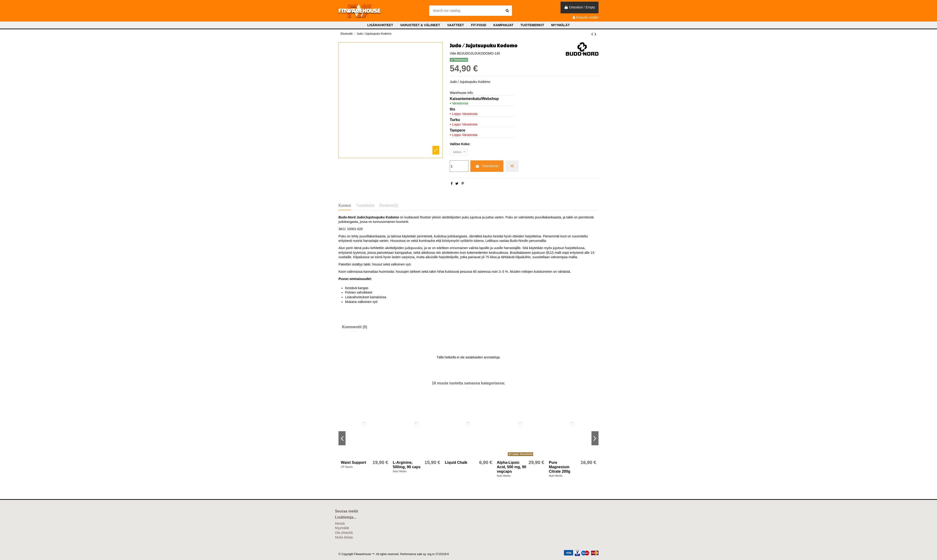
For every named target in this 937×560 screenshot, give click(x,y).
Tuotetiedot (365, 205)
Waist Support (353, 462)
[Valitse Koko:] (460, 152)
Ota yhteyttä (344, 533)
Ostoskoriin (487, 167)
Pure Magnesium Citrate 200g (560, 467)
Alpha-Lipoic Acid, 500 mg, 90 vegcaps (511, 467)
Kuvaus (345, 205)
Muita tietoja (344, 537)
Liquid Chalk (456, 462)
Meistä (340, 523)
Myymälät (342, 528)
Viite (453, 53)
